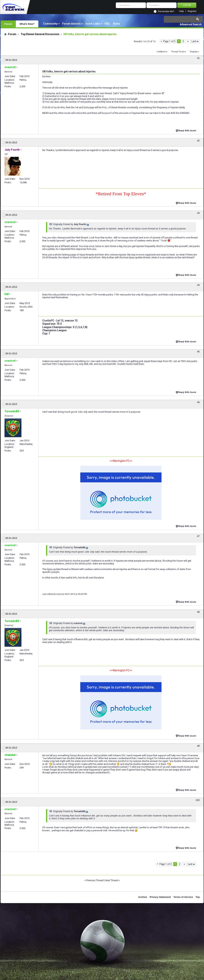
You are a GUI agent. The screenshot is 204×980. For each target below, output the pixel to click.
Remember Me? (166, 11)
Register (192, 11)
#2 (198, 141)
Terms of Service (183, 897)
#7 (198, 536)
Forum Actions (71, 24)
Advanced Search (191, 24)
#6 (198, 402)
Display (193, 52)
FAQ (107, 24)
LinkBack (161, 52)
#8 (198, 612)
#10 (198, 800)
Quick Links (93, 24)
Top (198, 897)
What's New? (27, 24)
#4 (198, 285)
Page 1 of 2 (169, 41)
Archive (143, 897)
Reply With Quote (186, 130)
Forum (8, 24)
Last (195, 41)
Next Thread (112, 880)
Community (50, 24)
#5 (198, 352)
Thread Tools (178, 52)
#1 (198, 58)
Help (181, 11)
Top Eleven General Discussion (40, 34)
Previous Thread (95, 880)
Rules (117, 24)
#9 (198, 746)
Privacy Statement (160, 897)
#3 (198, 213)
